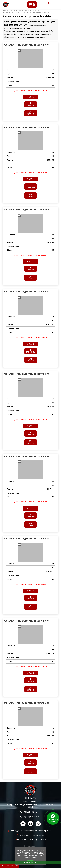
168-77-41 (32, 812)
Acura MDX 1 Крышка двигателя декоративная (27, 45)
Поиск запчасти (9, 866)
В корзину (30, 113)
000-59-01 (32, 816)
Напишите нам (53, 818)
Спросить (30, 104)
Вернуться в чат (31, 862)
